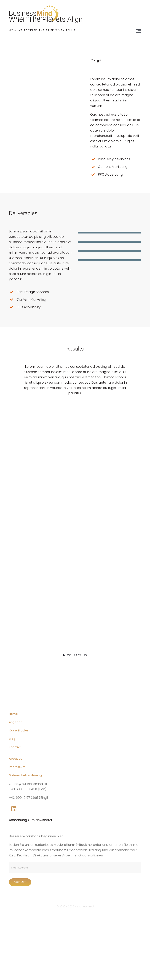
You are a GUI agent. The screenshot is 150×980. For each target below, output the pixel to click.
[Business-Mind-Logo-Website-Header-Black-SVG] (34, 7)
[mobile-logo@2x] (29, 695)
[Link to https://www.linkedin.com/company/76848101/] (14, 809)
